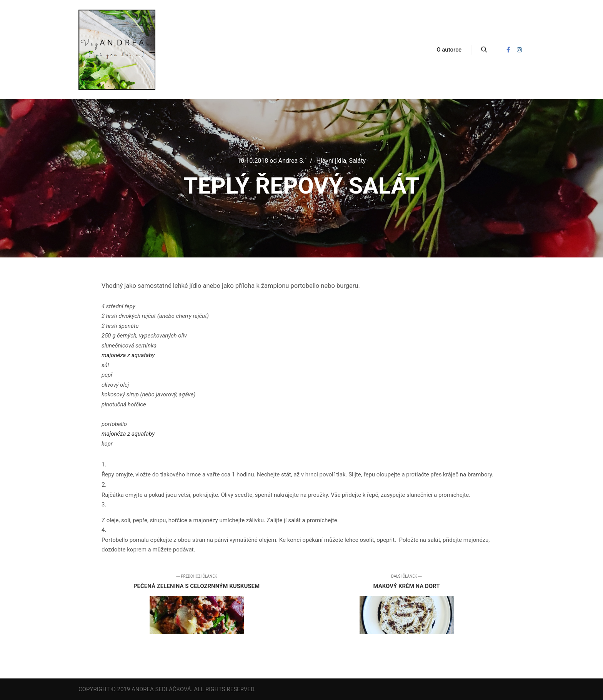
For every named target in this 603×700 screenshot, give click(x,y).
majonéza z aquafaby (128, 355)
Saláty (357, 161)
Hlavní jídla (331, 161)
